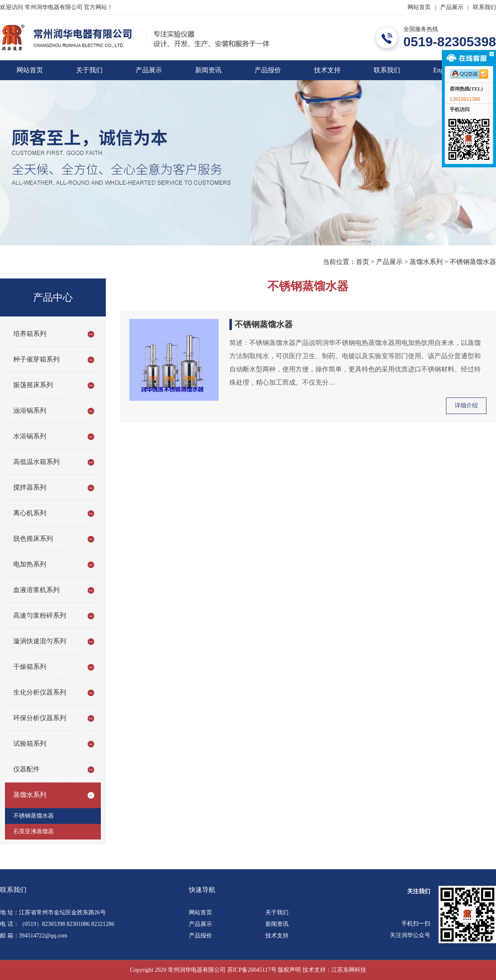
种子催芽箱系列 (36, 359)
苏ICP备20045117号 (252, 970)
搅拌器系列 (30, 487)
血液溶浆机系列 (36, 590)
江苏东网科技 (349, 970)
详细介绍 (466, 406)
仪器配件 (26, 769)
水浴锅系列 (30, 436)
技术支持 (327, 70)
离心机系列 (30, 513)
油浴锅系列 (30, 410)
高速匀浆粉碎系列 (40, 615)
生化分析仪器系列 (40, 692)
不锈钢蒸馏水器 (473, 262)
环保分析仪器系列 (40, 718)
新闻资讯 (208, 70)
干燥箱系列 (30, 667)
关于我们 (89, 70)
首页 (362, 262)
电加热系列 (30, 564)
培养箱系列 (30, 334)
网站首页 (419, 7)
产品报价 (268, 70)
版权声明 (289, 970)
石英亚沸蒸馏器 (33, 831)
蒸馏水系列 (426, 262)
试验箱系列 (30, 743)
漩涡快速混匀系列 (40, 641)
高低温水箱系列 (36, 462)
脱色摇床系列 (33, 539)
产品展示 (452, 7)
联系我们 (484, 7)
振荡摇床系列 (33, 385)
